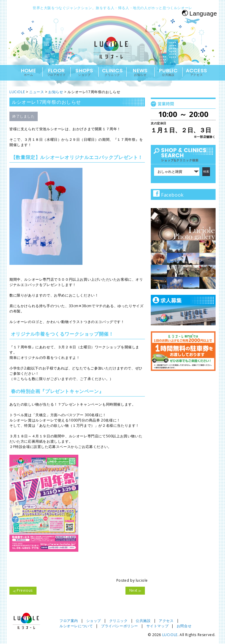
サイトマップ (158, 626)
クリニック (119, 621)
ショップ (94, 621)
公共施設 (143, 621)
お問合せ (184, 626)
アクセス (166, 621)
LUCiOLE (170, 635)
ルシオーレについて (76, 626)
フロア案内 (69, 621)
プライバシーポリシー (120, 626)
